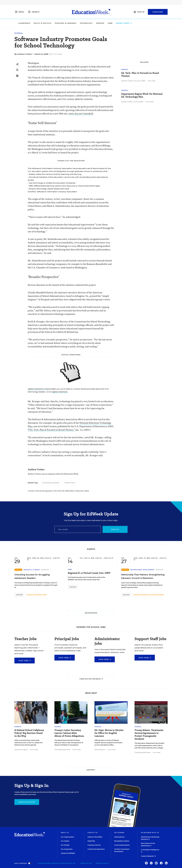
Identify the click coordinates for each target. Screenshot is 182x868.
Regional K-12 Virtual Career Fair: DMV (89, 573)
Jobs (126, 23)
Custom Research (148, 856)
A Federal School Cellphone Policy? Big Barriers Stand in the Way (29, 733)
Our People (65, 845)
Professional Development (142, 570)
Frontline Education (157, 595)
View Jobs (25, 661)
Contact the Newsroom (96, 849)
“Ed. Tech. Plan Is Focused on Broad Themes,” (52, 430)
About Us (65, 833)
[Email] (78, 529)
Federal (19, 33)
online (39, 389)
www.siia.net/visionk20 (81, 114)
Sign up (115, 529)
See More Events (91, 613)
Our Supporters (67, 849)
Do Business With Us (150, 833)
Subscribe (158, 12)
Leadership (40, 23)
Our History (65, 841)
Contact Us (93, 833)
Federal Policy (70, 483)
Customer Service (94, 845)
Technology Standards (51, 483)
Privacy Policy (102, 863)
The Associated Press (62, 750)
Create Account (27, 802)
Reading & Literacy (32, 570)
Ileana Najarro (100, 750)
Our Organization (67, 837)
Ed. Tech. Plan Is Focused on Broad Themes (140, 74)
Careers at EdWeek (68, 853)
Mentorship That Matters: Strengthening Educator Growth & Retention (143, 576)
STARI (44, 595)
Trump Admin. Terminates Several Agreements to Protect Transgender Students (149, 735)
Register (19, 595)
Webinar (45, 570)
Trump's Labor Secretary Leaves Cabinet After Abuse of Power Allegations (69, 733)
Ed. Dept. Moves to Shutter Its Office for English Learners (109, 733)
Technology (102, 23)
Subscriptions (119, 837)
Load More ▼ (91, 770)
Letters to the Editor (95, 837)
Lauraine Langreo (21, 750)
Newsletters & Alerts (122, 841)
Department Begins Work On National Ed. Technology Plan (142, 95)
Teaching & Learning (82, 23)
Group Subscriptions (122, 845)
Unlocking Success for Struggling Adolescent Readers (32, 576)
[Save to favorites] (17, 70)
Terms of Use (86, 863)
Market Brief (140, 23)
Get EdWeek (119, 833)
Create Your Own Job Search (91, 679)
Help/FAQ (91, 841)
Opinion (116, 23)
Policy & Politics (58, 23)
